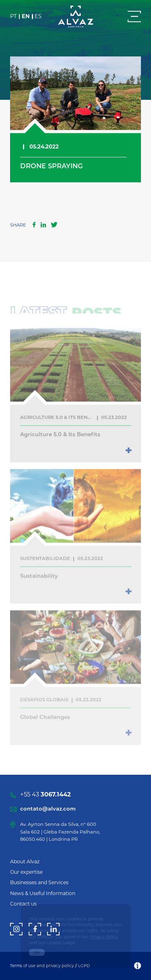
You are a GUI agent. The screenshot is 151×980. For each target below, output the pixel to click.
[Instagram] (16, 929)
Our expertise (26, 872)
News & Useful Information (43, 893)
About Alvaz (25, 861)
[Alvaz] (76, 17)
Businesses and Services (39, 882)
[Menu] (134, 17)
